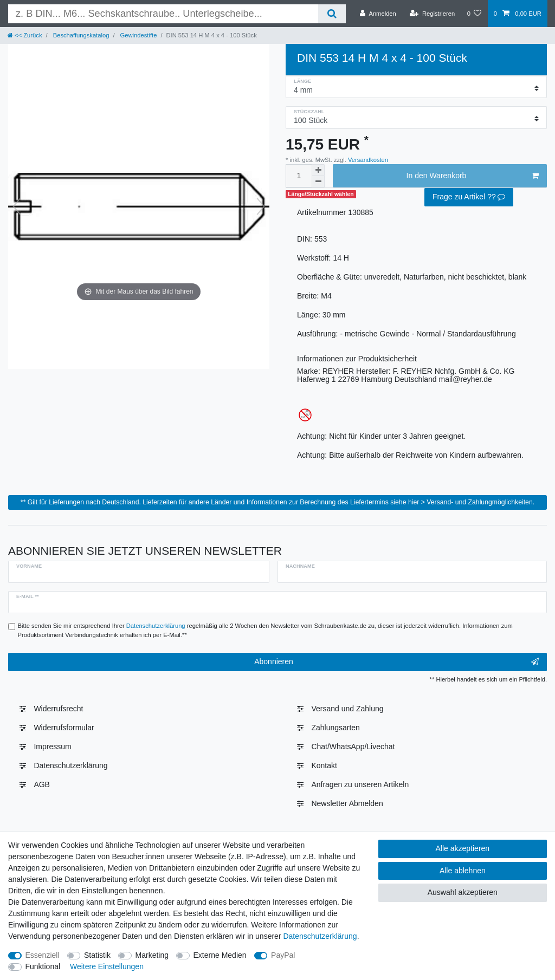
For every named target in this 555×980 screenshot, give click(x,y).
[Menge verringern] (318, 182)
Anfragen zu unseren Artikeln (360, 784)
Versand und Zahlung (347, 709)
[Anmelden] (378, 14)
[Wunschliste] (474, 14)
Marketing (152, 955)
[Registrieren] (432, 14)
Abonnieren (396, 662)
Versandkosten (367, 160)
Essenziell (43, 955)
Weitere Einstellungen (107, 966)
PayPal (283, 955)
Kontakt (324, 765)
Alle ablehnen (463, 871)
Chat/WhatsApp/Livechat (353, 747)
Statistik (97, 955)
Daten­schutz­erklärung (70, 765)
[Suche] (332, 14)
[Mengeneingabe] (299, 176)
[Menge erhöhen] (318, 170)
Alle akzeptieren (463, 848)
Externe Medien (220, 955)
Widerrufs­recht (58, 709)
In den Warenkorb (473, 176)
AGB (42, 784)
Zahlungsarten (335, 728)
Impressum (52, 747)
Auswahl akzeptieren (463, 892)
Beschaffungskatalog (80, 35)
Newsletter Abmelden (347, 803)
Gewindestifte (137, 35)
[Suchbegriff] (163, 14)
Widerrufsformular (64, 728)
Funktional (43, 966)
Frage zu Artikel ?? (469, 197)
